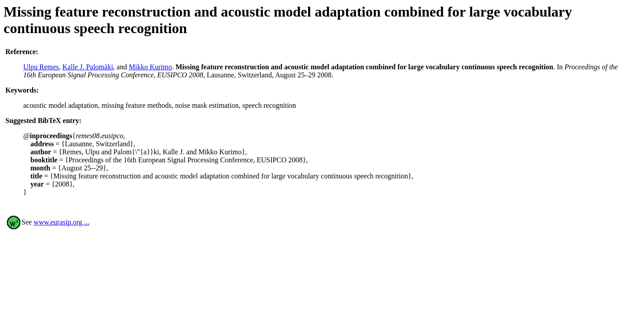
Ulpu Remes (41, 67)
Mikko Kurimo (150, 67)
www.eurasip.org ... (61, 222)
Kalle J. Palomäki (88, 67)
